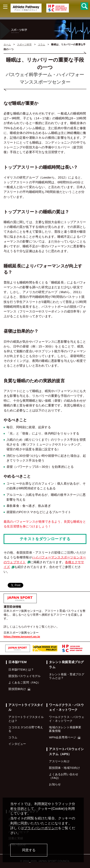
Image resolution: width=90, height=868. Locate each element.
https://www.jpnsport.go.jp (22, 636)
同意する (29, 850)
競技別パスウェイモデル (24, 676)
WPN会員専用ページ (65, 737)
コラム (42, 44)
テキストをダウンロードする (45, 539)
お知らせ (55, 784)
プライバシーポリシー (41, 828)
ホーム (7, 44)
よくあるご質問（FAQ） (24, 682)
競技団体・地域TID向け (64, 768)
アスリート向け (59, 761)
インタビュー (17, 744)
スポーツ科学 (24, 44)
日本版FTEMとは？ (21, 669)
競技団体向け (19, 689)
